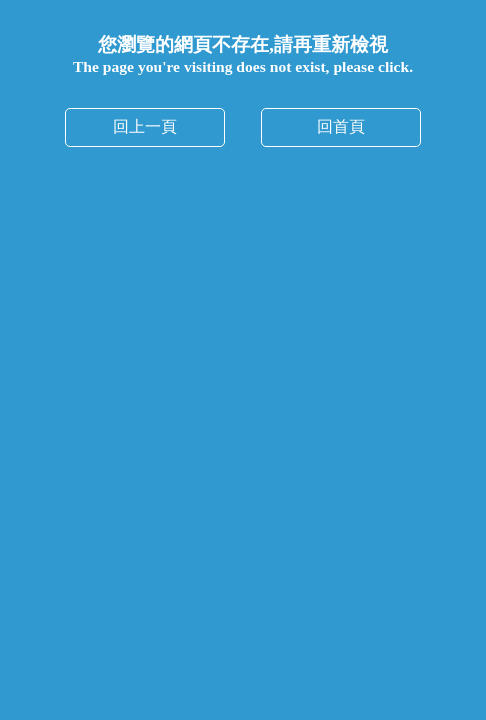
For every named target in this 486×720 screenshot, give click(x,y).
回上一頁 (145, 126)
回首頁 (341, 126)
